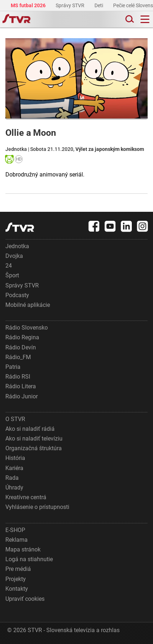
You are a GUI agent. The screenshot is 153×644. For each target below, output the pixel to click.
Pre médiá (18, 569)
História (15, 458)
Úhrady (14, 488)
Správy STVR (71, 5)
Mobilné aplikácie (28, 305)
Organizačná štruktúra (34, 448)
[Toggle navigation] (145, 19)
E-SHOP (15, 530)
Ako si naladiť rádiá (30, 429)
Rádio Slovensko (27, 328)
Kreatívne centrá (26, 497)
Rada (12, 478)
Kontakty (17, 589)
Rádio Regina (22, 337)
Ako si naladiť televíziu (34, 439)
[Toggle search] (129, 19)
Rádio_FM (18, 357)
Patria (13, 367)
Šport (12, 275)
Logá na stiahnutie (29, 559)
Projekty (16, 579)
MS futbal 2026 (29, 5)
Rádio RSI (18, 377)
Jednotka (17, 246)
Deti (99, 5)
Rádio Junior (22, 396)
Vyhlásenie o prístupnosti (37, 507)
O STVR (15, 419)
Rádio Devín (21, 347)
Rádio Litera (21, 386)
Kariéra (14, 468)
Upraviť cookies (25, 599)
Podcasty (17, 295)
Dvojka (14, 256)
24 (9, 266)
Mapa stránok (23, 549)
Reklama (17, 540)
